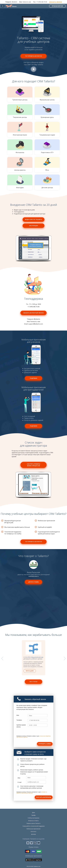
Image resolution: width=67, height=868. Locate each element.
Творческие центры (20, 111)
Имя (18, 715)
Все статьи (33, 682)
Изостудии (20, 182)
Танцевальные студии (47, 129)
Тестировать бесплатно (34, 56)
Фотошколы (20, 146)
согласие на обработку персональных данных (32, 793)
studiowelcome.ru (34, 576)
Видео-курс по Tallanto (33, 219)
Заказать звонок (56, 2)
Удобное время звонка (21, 726)
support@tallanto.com (36, 324)
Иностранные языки (20, 129)
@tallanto (14, 2)
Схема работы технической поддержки (34, 826)
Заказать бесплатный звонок (33, 313)
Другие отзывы (33, 582)
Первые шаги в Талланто (33, 823)
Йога (47, 164)
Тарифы (33, 815)
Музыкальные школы (47, 94)
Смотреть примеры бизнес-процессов (33, 465)
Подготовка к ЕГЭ (47, 146)
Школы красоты (20, 164)
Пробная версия (57, 6)
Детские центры (47, 182)
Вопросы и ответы (33, 821)
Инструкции (34, 226)
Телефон (19, 720)
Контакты (34, 831)
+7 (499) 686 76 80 (42, 2)
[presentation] (30, 732)
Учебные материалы (33, 818)
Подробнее (34, 378)
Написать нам (27, 2)
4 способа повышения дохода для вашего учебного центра (33, 658)
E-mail (20, 782)
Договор (33, 834)
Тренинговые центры (20, 94)
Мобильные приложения (33, 829)
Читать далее (30, 671)
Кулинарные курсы (47, 111)
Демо (33, 812)
